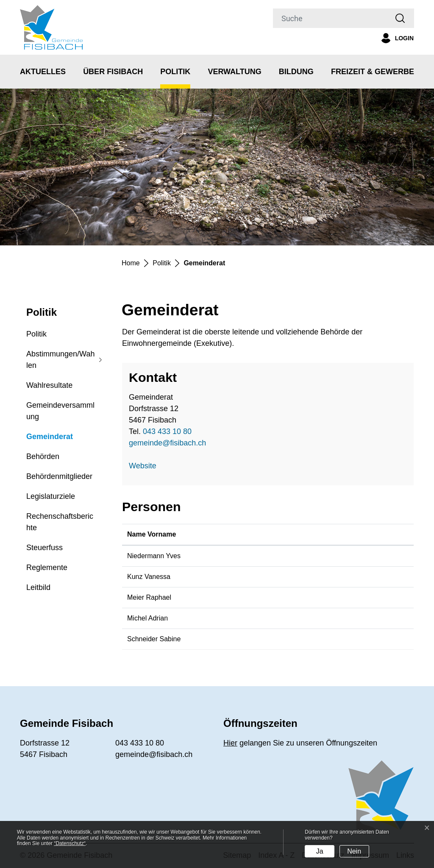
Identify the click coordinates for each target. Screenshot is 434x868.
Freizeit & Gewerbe (373, 72)
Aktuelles (43, 72)
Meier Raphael (149, 597)
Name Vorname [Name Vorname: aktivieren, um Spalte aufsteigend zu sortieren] (152, 534)
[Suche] (330, 18)
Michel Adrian (147, 618)
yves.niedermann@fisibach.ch (339, 556)
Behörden (43, 456)
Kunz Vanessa (149, 577)
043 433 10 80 (167, 431)
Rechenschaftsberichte (60, 522)
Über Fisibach (113, 72)
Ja (320, 851)
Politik (175, 72)
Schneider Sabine (154, 639)
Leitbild (38, 587)
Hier (230, 743)
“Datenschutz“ (70, 843)
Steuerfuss (45, 548)
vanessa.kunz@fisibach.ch (334, 577)
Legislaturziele (51, 496)
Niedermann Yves (154, 556)
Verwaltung (234, 72)
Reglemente (47, 568)
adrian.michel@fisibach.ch (334, 618)
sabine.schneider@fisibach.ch (339, 639)
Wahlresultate (49, 385)
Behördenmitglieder (59, 476)
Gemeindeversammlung (60, 411)
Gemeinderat (50, 440)
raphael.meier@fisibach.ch (334, 597)
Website (147, 466)
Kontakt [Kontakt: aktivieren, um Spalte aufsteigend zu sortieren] (307, 534)
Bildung (296, 72)
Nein (354, 851)
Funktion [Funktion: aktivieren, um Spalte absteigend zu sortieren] (225, 534)
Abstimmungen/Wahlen (60, 360)
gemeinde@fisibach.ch (167, 443)
